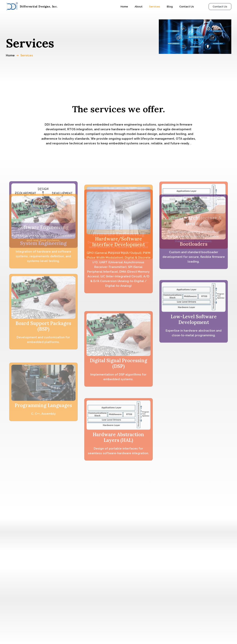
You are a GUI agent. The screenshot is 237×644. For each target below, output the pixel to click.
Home (10, 55)
